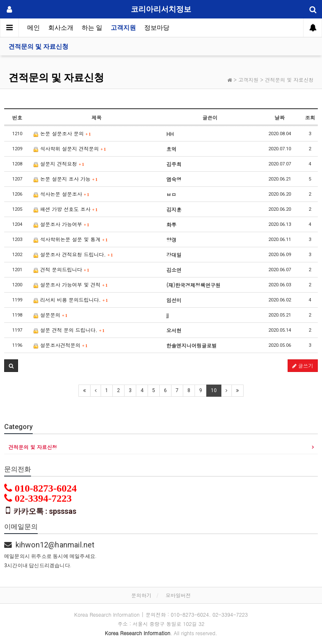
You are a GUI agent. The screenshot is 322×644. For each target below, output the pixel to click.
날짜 (280, 117)
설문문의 (51, 315)
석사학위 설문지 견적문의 (70, 148)
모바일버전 (178, 595)
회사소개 (61, 28)
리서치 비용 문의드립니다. (71, 300)
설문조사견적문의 (61, 345)
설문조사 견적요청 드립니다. (73, 254)
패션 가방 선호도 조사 (66, 209)
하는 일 (92, 28)
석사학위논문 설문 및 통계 (71, 239)
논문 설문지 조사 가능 (66, 179)
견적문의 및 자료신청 (38, 47)
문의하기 (141, 595)
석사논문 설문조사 (61, 194)
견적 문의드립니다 (61, 269)
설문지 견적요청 (59, 164)
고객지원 (123, 28)
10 (214, 390)
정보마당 (157, 28)
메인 (34, 28)
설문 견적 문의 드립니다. (69, 330)
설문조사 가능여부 (61, 224)
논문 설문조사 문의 (62, 133)
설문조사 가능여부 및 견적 (71, 284)
